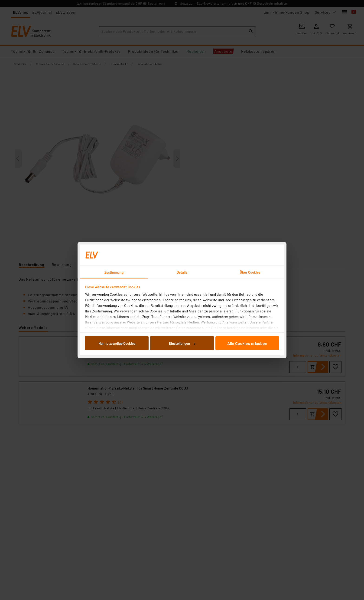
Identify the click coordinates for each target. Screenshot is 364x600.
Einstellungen (182, 343)
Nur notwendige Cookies (117, 343)
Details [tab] (182, 272)
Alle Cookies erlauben (247, 343)
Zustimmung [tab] (114, 272)
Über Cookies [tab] (250, 272)
